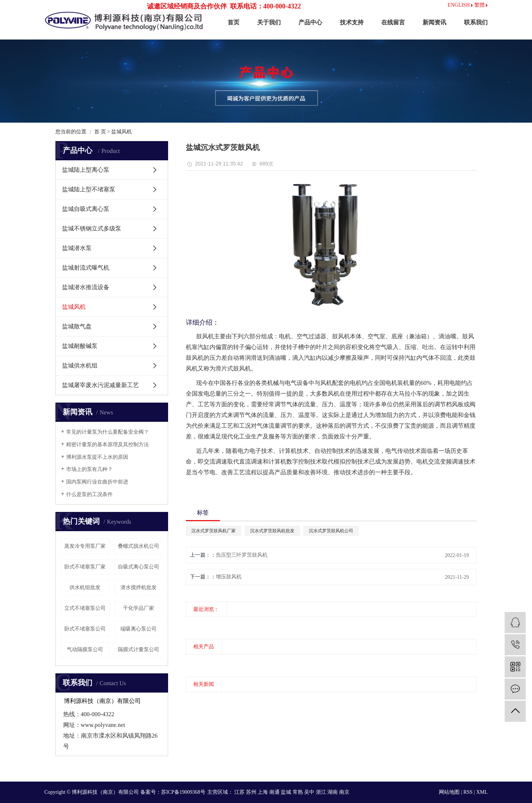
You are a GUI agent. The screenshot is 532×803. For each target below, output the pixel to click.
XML (482, 792)
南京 (344, 792)
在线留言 (393, 22)
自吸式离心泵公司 (139, 567)
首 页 (100, 132)
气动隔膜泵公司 (85, 650)
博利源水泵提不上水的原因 (97, 457)
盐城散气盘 (77, 326)
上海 (263, 792)
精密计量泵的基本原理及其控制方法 (108, 445)
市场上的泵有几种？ (89, 469)
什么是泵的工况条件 (89, 494)
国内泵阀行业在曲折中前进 (97, 482)
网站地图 (449, 792)
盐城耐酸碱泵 (80, 346)
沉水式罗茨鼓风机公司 (331, 531)
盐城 (286, 792)
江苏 (239, 792)
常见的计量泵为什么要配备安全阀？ (108, 432)
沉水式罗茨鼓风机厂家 (214, 531)
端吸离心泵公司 (139, 629)
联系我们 (476, 22)
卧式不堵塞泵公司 (85, 629)
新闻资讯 (434, 22)
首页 (233, 22)
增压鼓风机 (229, 577)
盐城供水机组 (80, 365)
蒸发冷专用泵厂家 (85, 546)
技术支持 (352, 22)
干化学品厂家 (139, 608)
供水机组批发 (85, 587)
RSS (468, 792)
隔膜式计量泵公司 (139, 650)
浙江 (321, 792)
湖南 (332, 792)
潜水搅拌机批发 (139, 587)
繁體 (481, 5)
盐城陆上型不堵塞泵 (89, 189)
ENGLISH (460, 5)
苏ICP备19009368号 (183, 792)
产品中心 (310, 22)
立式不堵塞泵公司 (85, 608)
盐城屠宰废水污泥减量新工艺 (100, 385)
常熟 (298, 792)
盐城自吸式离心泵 (86, 209)
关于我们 (269, 22)
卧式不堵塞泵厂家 (85, 567)
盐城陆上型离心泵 (86, 170)
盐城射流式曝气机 (86, 268)
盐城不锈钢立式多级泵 (92, 228)
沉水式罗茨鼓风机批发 (272, 531)
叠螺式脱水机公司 (139, 546)
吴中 (309, 792)
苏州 (251, 792)
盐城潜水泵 (77, 248)
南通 (274, 792)
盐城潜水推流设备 (86, 287)
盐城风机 (122, 132)
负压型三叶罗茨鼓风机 (242, 555)
